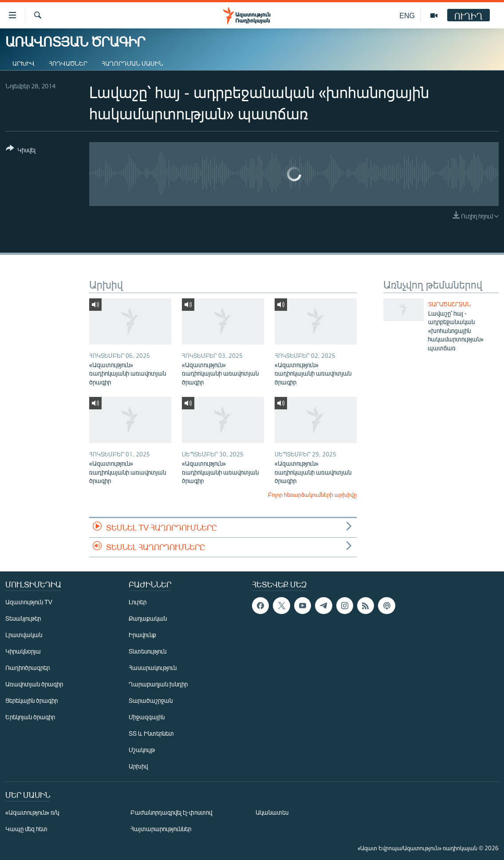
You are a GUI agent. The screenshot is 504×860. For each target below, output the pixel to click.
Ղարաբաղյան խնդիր (158, 684)
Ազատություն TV (29, 602)
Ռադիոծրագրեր (28, 668)
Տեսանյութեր (23, 618)
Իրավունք (142, 635)
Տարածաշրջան (449, 304)
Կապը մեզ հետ (26, 829)
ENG (407, 15)
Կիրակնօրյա (23, 651)
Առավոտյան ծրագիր (34, 684)
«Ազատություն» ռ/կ (32, 812)
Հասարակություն (153, 668)
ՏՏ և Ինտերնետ (151, 733)
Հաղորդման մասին (132, 63)
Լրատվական (24, 635)
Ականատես (272, 812)
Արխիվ (24, 63)
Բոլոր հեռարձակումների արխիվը (312, 495)
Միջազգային (147, 717)
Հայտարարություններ (161, 829)
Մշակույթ (142, 750)
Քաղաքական (148, 618)
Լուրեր (138, 602)
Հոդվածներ (68, 63)
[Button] (21, 151)
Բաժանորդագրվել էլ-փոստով (171, 812)
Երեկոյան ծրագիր (30, 717)
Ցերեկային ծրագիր (31, 700)
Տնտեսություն (148, 651)
